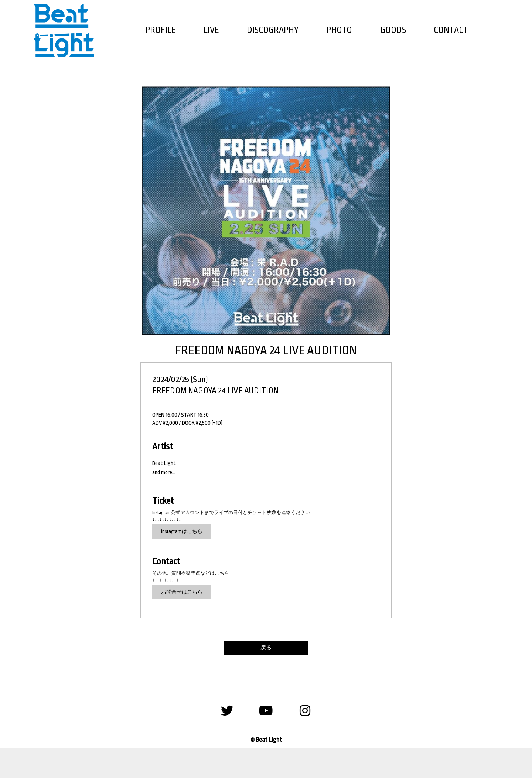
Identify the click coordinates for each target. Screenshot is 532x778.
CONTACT (451, 30)
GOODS (393, 30)
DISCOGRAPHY (273, 30)
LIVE (211, 30)
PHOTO (339, 30)
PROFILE (161, 30)
